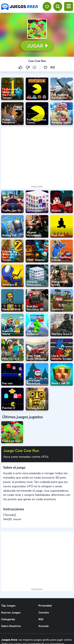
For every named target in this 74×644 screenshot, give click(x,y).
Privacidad (45, 572)
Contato (44, 578)
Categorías (8, 585)
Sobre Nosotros (11, 592)
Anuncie (44, 592)
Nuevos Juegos (11, 578)
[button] (37, 29)
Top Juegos (8, 572)
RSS (41, 585)
